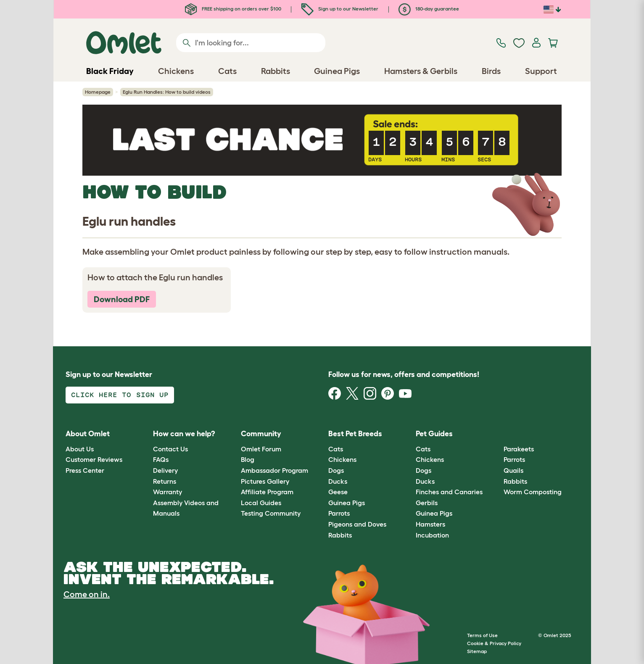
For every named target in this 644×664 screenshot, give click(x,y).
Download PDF (122, 299)
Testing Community (271, 513)
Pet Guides (434, 434)
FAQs (161, 459)
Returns (165, 481)
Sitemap (477, 651)
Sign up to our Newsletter (340, 9)
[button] (497, 434)
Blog (248, 459)
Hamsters (430, 524)
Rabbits (340, 535)
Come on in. (87, 594)
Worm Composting (533, 492)
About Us (80, 449)
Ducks (338, 481)
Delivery (165, 470)
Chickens (342, 459)
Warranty (168, 492)
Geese (338, 492)
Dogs (336, 470)
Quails (513, 470)
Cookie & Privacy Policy (494, 643)
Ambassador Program (274, 470)
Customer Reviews (94, 459)
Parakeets (519, 449)
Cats (336, 449)
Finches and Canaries (449, 492)
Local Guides (261, 503)
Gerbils (427, 503)
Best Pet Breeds (355, 434)
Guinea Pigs (347, 503)
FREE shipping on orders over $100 (233, 9)
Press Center (85, 470)
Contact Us (170, 449)
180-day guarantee (429, 9)
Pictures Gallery (265, 481)
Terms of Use (482, 635)
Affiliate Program (267, 492)
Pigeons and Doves (357, 524)
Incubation (432, 535)
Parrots (339, 513)
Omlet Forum (261, 449)
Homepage (98, 92)
